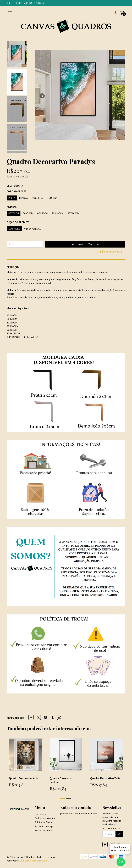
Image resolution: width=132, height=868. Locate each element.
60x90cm (42, 213)
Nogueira (37, 198)
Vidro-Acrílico (33, 229)
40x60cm (14, 213)
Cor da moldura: (17, 191)
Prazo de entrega (44, 826)
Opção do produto (18, 222)
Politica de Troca (43, 822)
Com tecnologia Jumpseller (34, 861)
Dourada (52, 198)
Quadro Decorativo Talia (105, 778)
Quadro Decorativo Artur (24, 778)
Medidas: (12, 207)
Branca (23, 198)
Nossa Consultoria (44, 831)
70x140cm (58, 213)
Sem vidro (14, 229)
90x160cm (73, 213)
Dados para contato (45, 818)
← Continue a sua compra (108, 252)
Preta (12, 198)
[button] (42, 96)
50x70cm (28, 213)
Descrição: (13, 267)
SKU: (9, 186)
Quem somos (42, 814)
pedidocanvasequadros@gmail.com (79, 814)
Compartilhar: (15, 718)
